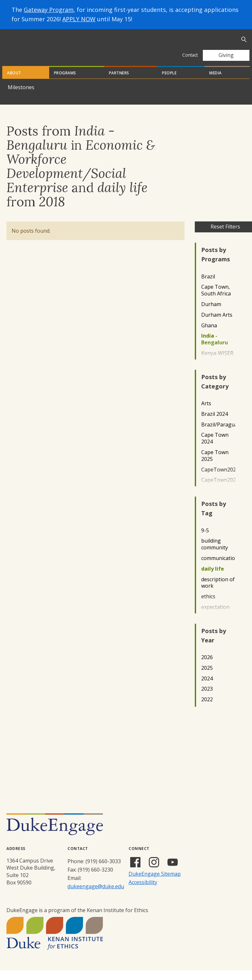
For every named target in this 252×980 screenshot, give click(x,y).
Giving (226, 55)
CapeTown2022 (218, 479)
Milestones (21, 97)
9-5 (205, 540)
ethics (208, 606)
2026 (207, 667)
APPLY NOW (79, 19)
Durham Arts (217, 325)
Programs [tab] (65, 83)
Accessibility (143, 892)
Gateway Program (49, 10)
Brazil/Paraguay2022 (218, 434)
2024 (207, 688)
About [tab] (14, 83)
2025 (207, 678)
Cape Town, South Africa (216, 300)
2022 (207, 709)
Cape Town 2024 (215, 448)
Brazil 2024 (215, 424)
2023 (207, 699)
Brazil (208, 286)
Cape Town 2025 (215, 465)
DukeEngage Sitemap (155, 883)
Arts (206, 413)
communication (218, 568)
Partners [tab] (119, 83)
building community (215, 554)
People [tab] (169, 83)
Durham (211, 314)
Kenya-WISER (217, 363)
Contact (190, 55)
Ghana (209, 335)
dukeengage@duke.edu (96, 896)
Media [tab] (216, 83)
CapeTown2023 (218, 490)
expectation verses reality (217, 620)
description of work (218, 593)
